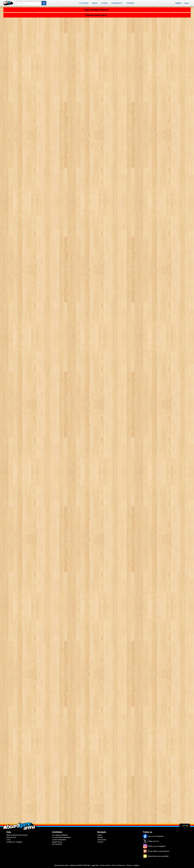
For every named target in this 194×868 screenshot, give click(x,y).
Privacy (129, 865)
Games (104, 3)
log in (187, 3)
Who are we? (11, 837)
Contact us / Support (14, 841)
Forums (130, 3)
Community (117, 3)
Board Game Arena (62, 865)
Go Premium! (57, 844)
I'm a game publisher (60, 835)
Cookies (136, 865)
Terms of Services (118, 865)
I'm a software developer (61, 837)
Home (100, 835)
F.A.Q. (9, 839)
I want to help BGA (59, 839)
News (95, 3)
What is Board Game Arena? (17, 835)
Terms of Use (105, 865)
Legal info (95, 865)
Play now (84, 3)
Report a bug (57, 841)
